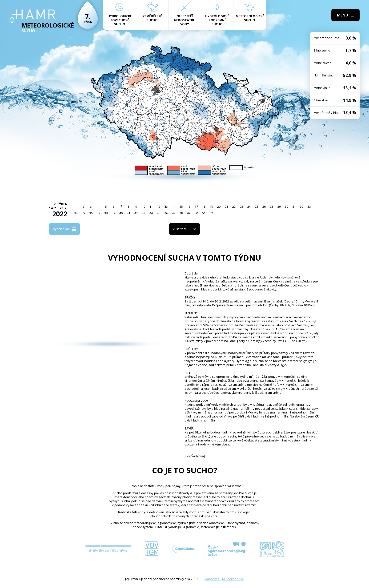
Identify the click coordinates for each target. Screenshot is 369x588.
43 (144, 213)
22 (234, 207)
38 (106, 213)
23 (241, 207)
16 (189, 207)
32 (302, 207)
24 (249, 207)
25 (257, 207)
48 (181, 213)
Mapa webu (213, 579)
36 (91, 213)
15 (181, 207)
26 (264, 207)
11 (151, 207)
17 (196, 207)
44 (151, 213)
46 (166, 213)
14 (174, 207)
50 (196, 213)
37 (98, 213)
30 (287, 207)
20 (219, 207)
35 (83, 213)
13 (166, 207)
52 (211, 213)
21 (226, 207)
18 (204, 207)
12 (159, 207)
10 (144, 207)
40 (121, 213)
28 (272, 207)
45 (159, 213)
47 (174, 213)
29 (279, 207)
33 (309, 207)
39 (113, 213)
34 (76, 213)
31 (294, 207)
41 (128, 213)
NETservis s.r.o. (233, 579)
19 (211, 207)
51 (204, 213)
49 (189, 213)
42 (136, 213)
